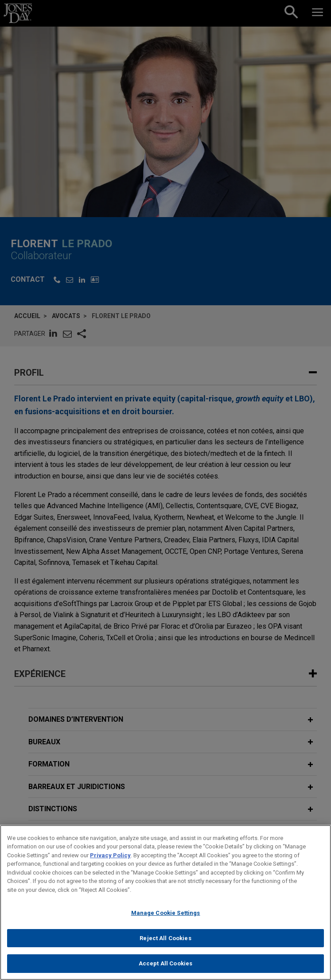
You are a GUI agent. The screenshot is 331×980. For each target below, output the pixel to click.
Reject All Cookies (165, 941)
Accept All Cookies (165, 967)
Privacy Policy (110, 858)
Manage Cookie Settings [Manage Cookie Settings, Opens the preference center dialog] (166, 916)
